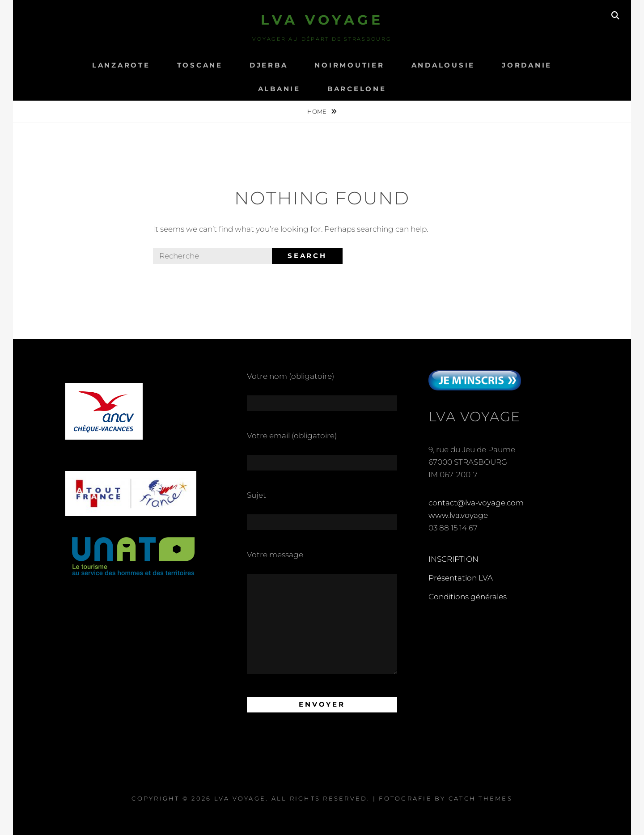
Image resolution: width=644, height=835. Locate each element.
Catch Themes (481, 798)
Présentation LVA (461, 578)
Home (318, 111)
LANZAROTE (121, 65)
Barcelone (357, 89)
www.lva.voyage (458, 515)
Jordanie (527, 65)
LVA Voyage (322, 20)
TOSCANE (200, 65)
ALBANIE (279, 89)
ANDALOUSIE (443, 65)
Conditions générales (468, 597)
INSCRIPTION (453, 559)
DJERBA (269, 65)
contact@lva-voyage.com (476, 503)
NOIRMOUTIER (349, 65)
